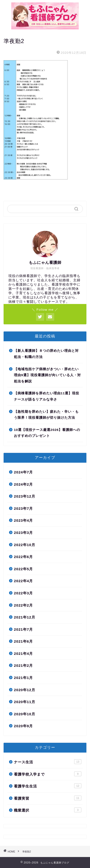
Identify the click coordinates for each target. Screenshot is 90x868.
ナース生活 (48, 762)
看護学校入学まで (48, 774)
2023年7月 (23, 508)
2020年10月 (25, 714)
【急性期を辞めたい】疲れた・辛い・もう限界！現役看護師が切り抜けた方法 (46, 415)
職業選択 (48, 810)
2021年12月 (25, 617)
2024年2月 (23, 484)
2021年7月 (23, 629)
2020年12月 (25, 690)
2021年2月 (23, 665)
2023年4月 (23, 520)
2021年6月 (23, 641)
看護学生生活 (48, 786)
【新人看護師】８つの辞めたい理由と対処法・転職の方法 (46, 354)
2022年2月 (23, 605)
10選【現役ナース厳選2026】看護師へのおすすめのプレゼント (47, 433)
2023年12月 (25, 496)
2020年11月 (25, 702)
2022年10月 (25, 545)
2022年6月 (23, 557)
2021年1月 (23, 678)
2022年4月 (23, 581)
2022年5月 (23, 569)
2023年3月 (23, 533)
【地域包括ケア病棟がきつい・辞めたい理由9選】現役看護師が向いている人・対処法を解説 (47, 375)
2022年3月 (23, 593)
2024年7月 (23, 472)
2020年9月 (23, 726)
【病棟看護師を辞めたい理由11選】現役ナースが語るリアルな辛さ (47, 396)
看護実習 (48, 798)
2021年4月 (23, 654)
